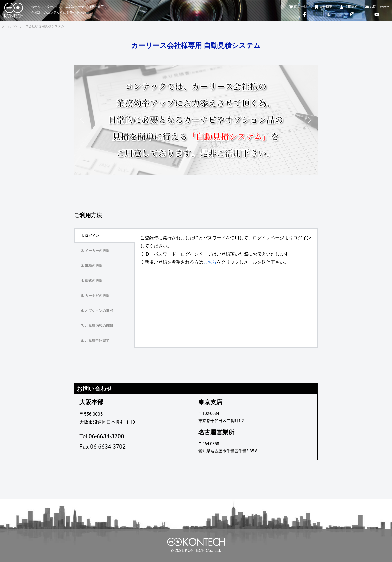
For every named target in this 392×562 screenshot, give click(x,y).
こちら (210, 262)
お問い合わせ (377, 7)
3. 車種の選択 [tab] (92, 266)
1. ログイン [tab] (90, 236)
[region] (196, 120)
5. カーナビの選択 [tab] (95, 296)
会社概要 (324, 7)
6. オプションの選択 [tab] (97, 311)
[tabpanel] (226, 250)
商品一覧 (298, 7)
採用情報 (349, 7)
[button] (82, 120)
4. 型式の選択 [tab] (92, 281)
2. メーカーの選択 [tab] (95, 251)
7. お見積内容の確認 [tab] (97, 326)
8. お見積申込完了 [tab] (95, 341)
